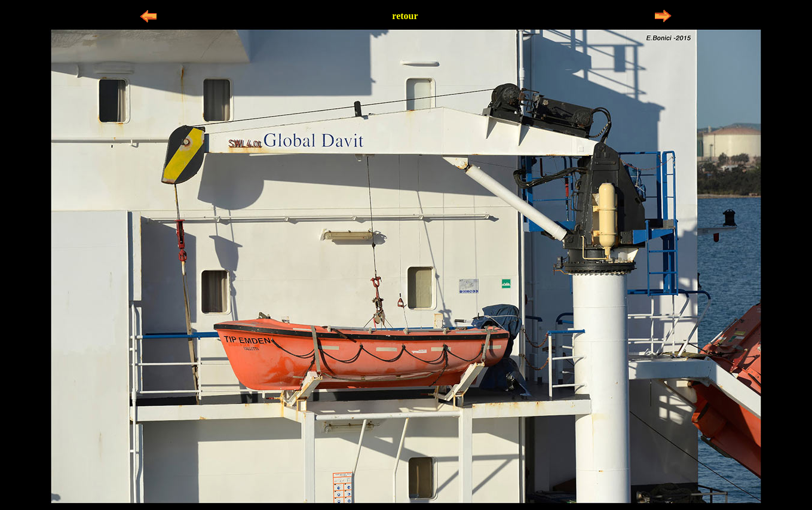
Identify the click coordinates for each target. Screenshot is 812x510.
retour (405, 16)
